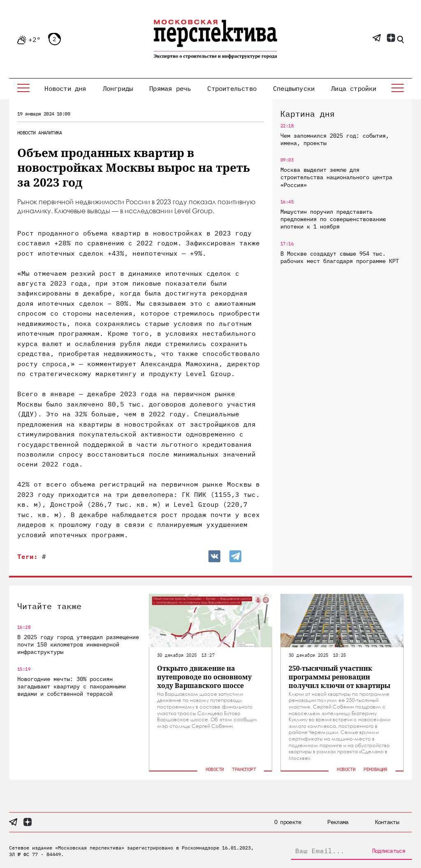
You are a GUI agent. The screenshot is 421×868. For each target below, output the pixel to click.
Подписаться (389, 851)
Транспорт (244, 769)
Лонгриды (118, 88)
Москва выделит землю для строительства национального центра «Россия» (336, 177)
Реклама (338, 822)
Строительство (232, 88)
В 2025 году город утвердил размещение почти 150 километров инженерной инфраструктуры (78, 644)
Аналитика (50, 133)
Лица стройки (354, 88)
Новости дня (65, 88)
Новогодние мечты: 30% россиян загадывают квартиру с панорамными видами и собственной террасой (72, 686)
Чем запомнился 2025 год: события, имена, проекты (335, 139)
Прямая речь (170, 88)
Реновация (375, 769)
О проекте (288, 822)
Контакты (387, 822)
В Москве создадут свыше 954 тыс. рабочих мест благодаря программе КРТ (340, 257)
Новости (27, 133)
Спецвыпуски (294, 88)
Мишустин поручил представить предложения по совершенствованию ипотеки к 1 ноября (333, 219)
